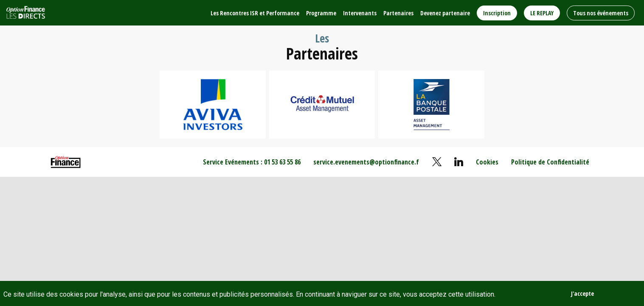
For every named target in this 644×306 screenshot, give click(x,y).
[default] (487, 162)
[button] (497, 13)
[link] (255, 13)
